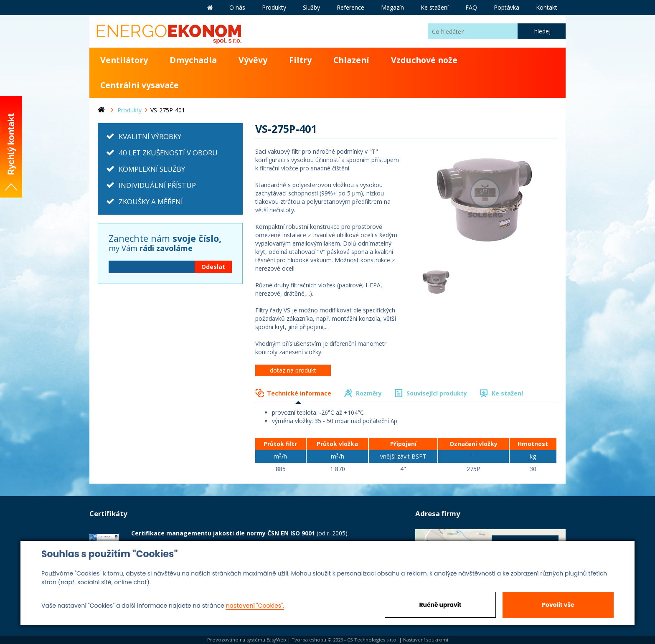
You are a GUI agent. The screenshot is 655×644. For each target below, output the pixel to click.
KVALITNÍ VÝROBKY (150, 136)
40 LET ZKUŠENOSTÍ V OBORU (168, 153)
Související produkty (437, 393)
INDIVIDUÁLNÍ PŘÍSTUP (157, 185)
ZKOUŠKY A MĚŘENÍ (151, 202)
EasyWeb (276, 640)
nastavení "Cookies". (255, 606)
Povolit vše (558, 605)
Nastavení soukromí (426, 640)
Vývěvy (253, 60)
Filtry (300, 60)
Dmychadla (193, 60)
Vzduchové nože (424, 60)
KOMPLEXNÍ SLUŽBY (152, 169)
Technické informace (299, 393)
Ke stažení (507, 393)
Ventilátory (124, 60)
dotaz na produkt (293, 370)
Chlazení (351, 60)
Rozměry (369, 393)
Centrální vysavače (140, 85)
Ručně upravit (440, 605)
